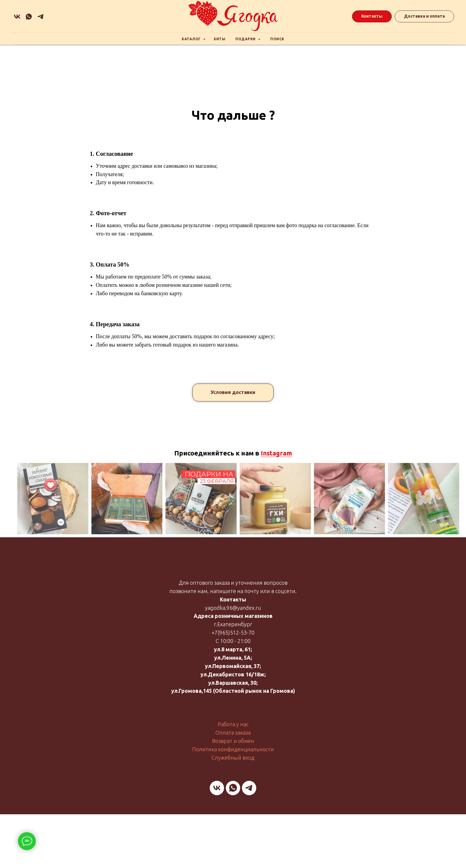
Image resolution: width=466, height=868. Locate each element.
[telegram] (249, 788)
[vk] (17, 17)
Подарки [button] (246, 39)
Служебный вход (233, 758)
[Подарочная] (40, 17)
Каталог (192, 39)
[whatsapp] (29, 17)
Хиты (219, 39)
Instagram (276, 453)
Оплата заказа (233, 732)
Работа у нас (233, 724)
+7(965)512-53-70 (233, 632)
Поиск (277, 39)
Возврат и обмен (233, 741)
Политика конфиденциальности (233, 749)
